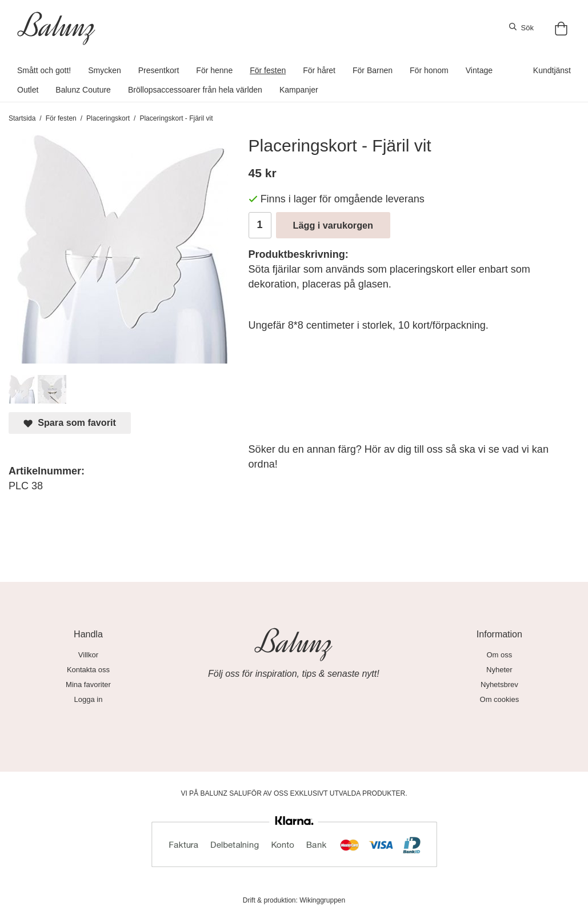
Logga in (89, 699)
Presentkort (159, 70)
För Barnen (373, 70)
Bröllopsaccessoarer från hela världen (195, 90)
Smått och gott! (44, 70)
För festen (268, 70)
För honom (429, 70)
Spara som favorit (70, 423)
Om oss (499, 655)
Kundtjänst (552, 70)
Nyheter (499, 670)
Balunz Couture (83, 90)
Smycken (105, 70)
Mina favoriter (88, 684)
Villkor (88, 655)
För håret (319, 70)
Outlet (28, 90)
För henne (214, 70)
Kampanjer (299, 90)
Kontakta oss (88, 670)
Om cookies (500, 699)
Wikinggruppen (322, 900)
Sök (521, 27)
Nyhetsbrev (499, 684)
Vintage (479, 70)
